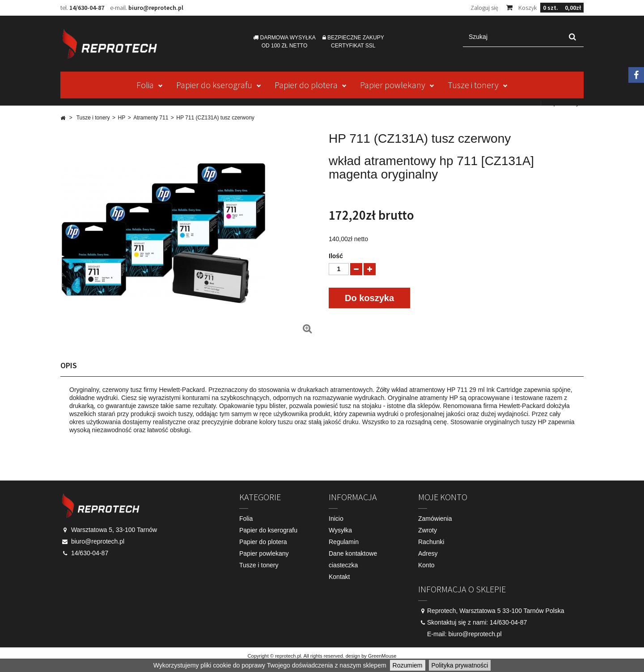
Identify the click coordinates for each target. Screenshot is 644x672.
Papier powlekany (393, 85)
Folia (145, 85)
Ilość (336, 256)
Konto (426, 565)
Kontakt (526, 103)
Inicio (336, 519)
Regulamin (344, 542)
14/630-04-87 (87, 8)
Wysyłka (340, 530)
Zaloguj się (484, 8)
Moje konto (443, 497)
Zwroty (428, 530)
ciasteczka (343, 565)
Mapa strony (562, 103)
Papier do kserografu (214, 85)
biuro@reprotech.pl (156, 8)
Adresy (428, 553)
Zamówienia (435, 519)
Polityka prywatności (460, 665)
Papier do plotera (306, 85)
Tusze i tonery (473, 85)
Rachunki (431, 542)
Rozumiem (408, 665)
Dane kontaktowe (353, 553)
